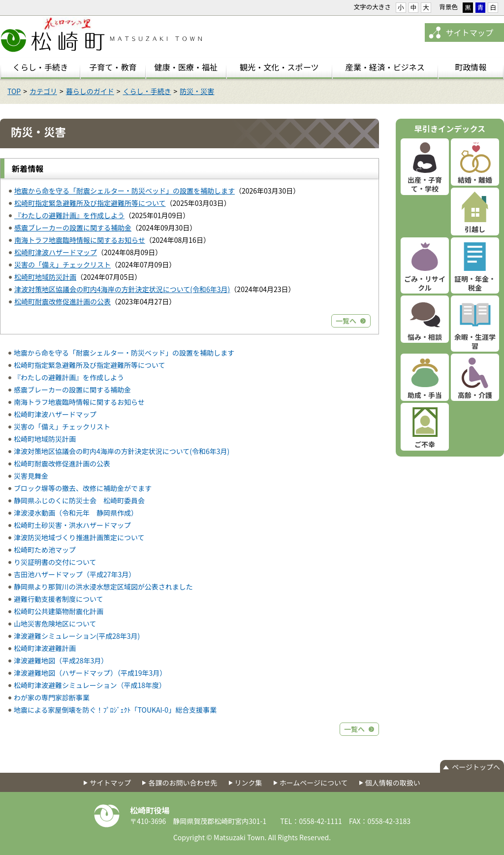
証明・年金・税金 (475, 283)
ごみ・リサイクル (425, 283)
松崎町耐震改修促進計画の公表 (63, 301)
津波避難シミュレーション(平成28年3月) (77, 636)
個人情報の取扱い (393, 783)
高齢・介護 (475, 395)
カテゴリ (43, 91)
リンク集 (249, 783)
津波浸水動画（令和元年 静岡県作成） (76, 513)
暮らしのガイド (90, 91)
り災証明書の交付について (55, 562)
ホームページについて (314, 783)
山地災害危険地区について (55, 624)
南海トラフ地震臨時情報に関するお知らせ (80, 240)
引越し (475, 229)
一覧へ (346, 321)
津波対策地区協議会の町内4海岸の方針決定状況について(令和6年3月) (122, 289)
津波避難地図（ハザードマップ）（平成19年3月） (90, 673)
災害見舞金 (31, 476)
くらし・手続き (147, 91)
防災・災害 (197, 91)
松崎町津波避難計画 (45, 648)
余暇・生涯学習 (475, 341)
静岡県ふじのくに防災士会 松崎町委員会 (79, 500)
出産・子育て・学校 (425, 184)
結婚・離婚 (475, 180)
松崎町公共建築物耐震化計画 (59, 611)
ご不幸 (425, 444)
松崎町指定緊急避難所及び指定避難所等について (90, 203)
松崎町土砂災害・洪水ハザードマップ (72, 525)
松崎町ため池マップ (45, 550)
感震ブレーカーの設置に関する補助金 (73, 228)
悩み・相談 (425, 337)
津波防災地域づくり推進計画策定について (79, 537)
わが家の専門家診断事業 (52, 697)
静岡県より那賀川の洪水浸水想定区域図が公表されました (103, 587)
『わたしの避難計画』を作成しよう (69, 215)
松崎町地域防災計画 (45, 277)
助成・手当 (425, 395)
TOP (14, 91)
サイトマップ (469, 33)
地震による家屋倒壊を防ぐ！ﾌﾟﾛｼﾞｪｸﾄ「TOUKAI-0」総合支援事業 (115, 710)
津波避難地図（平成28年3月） (61, 660)
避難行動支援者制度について (59, 599)
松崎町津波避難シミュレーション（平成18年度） (90, 685)
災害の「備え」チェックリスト (63, 264)
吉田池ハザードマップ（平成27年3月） (75, 574)
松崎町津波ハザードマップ (56, 252)
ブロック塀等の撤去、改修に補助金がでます (83, 488)
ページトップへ (476, 767)
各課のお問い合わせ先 (183, 783)
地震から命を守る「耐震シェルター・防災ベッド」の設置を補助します (125, 191)
